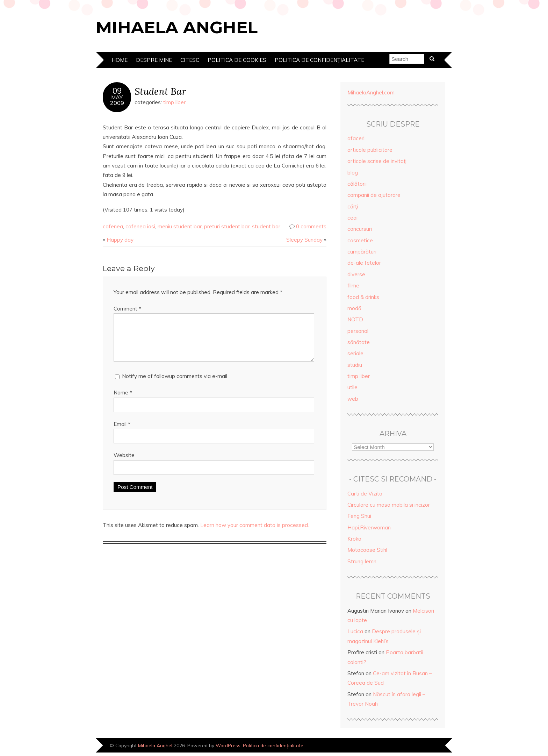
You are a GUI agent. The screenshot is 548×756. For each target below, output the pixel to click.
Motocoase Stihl (367, 550)
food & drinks (363, 297)
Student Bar (160, 91)
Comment (127, 309)
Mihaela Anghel (177, 27)
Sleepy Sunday (304, 240)
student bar (266, 226)
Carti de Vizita (365, 494)
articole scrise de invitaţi (377, 161)
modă (354, 308)
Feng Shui (359, 516)
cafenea (113, 226)
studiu (355, 365)
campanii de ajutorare (374, 195)
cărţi (353, 206)
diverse (356, 274)
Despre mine (154, 60)
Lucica (355, 631)
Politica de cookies (237, 60)
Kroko (354, 539)
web (353, 399)
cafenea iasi (140, 226)
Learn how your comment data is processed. (255, 533)
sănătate (359, 342)
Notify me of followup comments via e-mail (175, 384)
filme (353, 286)
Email (122, 432)
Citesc (190, 60)
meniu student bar (180, 226)
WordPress (228, 745)
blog (353, 173)
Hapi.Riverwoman (369, 527)
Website (124, 463)
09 (117, 91)
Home (120, 60)
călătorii (357, 184)
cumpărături (362, 252)
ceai (352, 218)
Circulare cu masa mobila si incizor (389, 505)
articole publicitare (370, 150)
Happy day (120, 240)
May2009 (117, 100)
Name (123, 401)
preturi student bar (227, 226)
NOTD (355, 319)
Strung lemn (362, 561)
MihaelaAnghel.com (371, 92)
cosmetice (360, 240)
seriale (355, 353)
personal (358, 331)
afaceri (356, 138)
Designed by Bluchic (429, 746)
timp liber (174, 102)
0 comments (311, 226)
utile (352, 387)
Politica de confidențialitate (319, 60)
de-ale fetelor (364, 263)
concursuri (360, 229)
